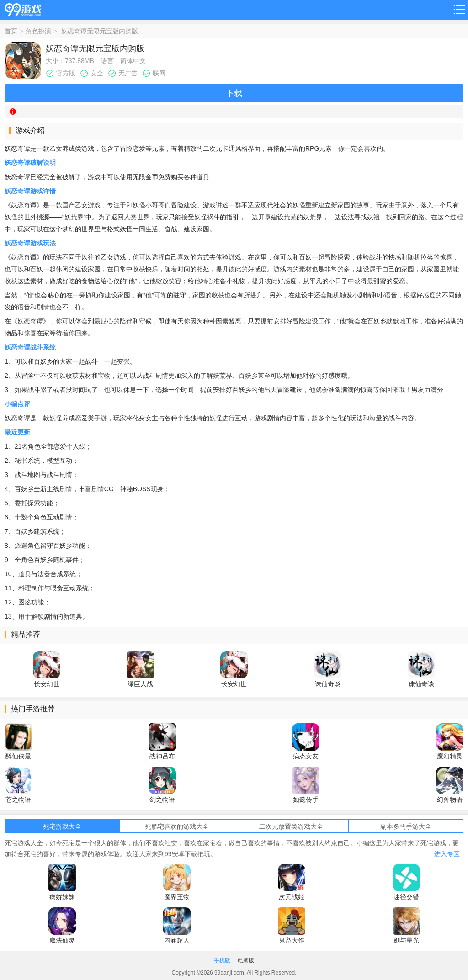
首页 (11, 31)
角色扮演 (38, 31)
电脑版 (246, 960)
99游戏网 (23, 8)
